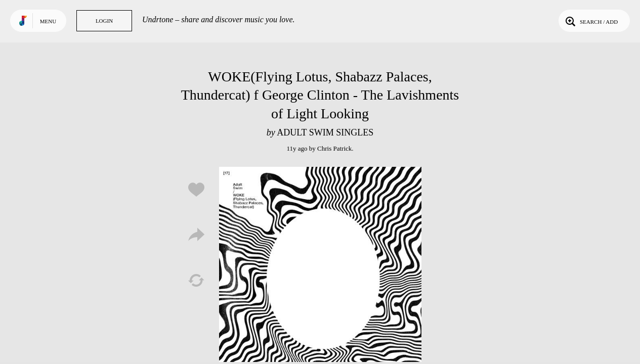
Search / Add (591, 21)
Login (104, 21)
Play (320, 268)
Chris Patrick (334, 148)
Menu (48, 21)
